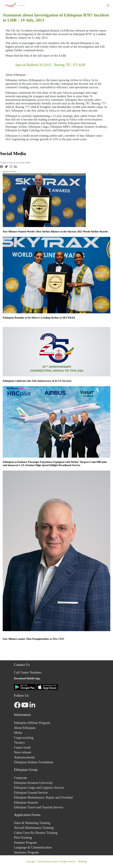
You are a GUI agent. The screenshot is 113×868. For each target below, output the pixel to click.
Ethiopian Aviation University (33, 783)
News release (23, 752)
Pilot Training (23, 838)
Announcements (25, 757)
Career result (22, 748)
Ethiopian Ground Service (31, 793)
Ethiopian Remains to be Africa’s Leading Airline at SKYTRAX (39, 318)
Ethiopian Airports (26, 802)
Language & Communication (33, 847)
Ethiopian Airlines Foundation (34, 762)
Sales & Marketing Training (32, 823)
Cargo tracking (24, 738)
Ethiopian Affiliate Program (32, 723)
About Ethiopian (25, 728)
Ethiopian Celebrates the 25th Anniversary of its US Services (37, 381)
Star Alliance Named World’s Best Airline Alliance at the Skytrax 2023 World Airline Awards (55, 232)
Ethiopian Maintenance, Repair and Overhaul (43, 797)
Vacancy (20, 742)
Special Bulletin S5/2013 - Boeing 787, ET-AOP (50, 65)
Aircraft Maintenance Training (34, 828)
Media (18, 733)
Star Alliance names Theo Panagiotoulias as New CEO (33, 639)
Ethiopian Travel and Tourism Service (39, 807)
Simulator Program (26, 852)
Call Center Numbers (28, 672)
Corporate (21, 778)
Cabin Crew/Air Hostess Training (36, 833)
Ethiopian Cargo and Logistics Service (39, 788)
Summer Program (26, 843)
